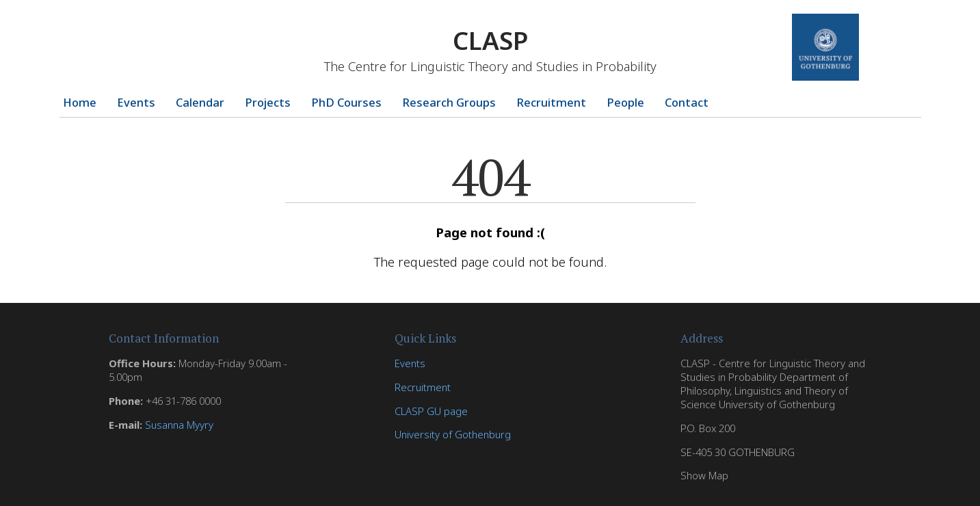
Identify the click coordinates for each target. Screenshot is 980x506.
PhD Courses (346, 102)
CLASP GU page (431, 411)
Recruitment (551, 102)
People (625, 102)
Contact (687, 102)
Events (136, 102)
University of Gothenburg (453, 434)
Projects (268, 102)
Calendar (200, 102)
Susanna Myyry (179, 425)
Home (80, 102)
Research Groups (449, 102)
